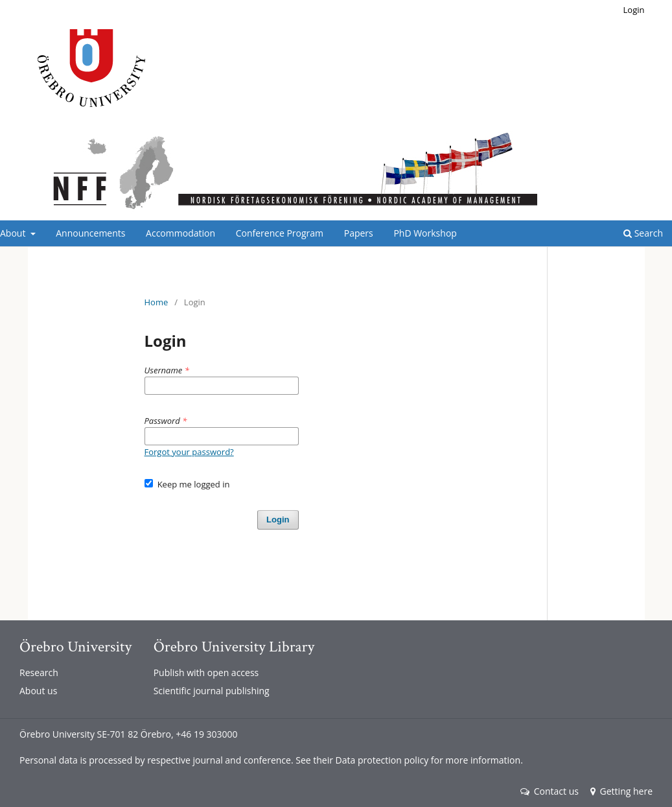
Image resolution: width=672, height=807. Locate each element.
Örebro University (75, 647)
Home (156, 302)
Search (643, 233)
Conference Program (280, 233)
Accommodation (180, 233)
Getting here (621, 791)
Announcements (90, 233)
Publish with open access (206, 672)
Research (39, 672)
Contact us (550, 791)
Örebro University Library (234, 647)
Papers (359, 233)
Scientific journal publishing (212, 691)
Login (634, 10)
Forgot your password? (189, 452)
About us (38, 691)
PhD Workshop (425, 233)
